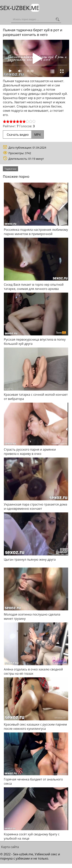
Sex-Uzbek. (20, 8)
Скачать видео (23, 135)
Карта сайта (10, 847)
